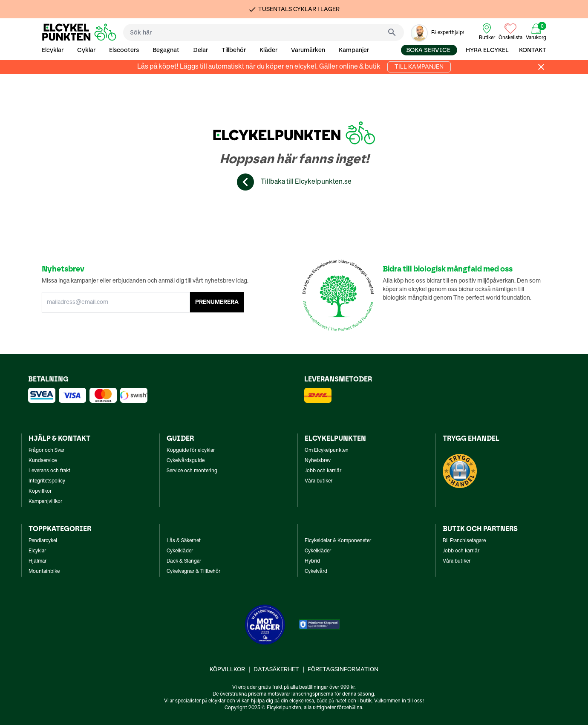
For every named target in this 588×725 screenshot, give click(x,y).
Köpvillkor (40, 491)
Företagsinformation (343, 670)
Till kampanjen (419, 67)
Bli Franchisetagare (464, 541)
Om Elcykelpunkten (327, 451)
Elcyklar (53, 50)
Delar (200, 50)
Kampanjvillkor (45, 502)
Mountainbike (44, 572)
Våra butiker (318, 481)
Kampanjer (354, 50)
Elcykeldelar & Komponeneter (338, 541)
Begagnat (166, 50)
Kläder (268, 50)
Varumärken (308, 50)
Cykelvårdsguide (186, 461)
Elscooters (124, 50)
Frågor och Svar (46, 451)
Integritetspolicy (47, 481)
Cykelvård (316, 572)
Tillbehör (234, 50)
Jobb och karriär (323, 471)
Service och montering (192, 471)
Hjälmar (37, 561)
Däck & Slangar (184, 561)
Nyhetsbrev (318, 461)
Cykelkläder (180, 551)
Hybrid (312, 561)
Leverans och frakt (49, 471)
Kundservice (43, 461)
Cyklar (86, 50)
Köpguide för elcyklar (191, 451)
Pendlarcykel (43, 541)
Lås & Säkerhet (184, 541)
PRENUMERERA (217, 302)
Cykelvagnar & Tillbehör (193, 572)
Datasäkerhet (276, 670)
